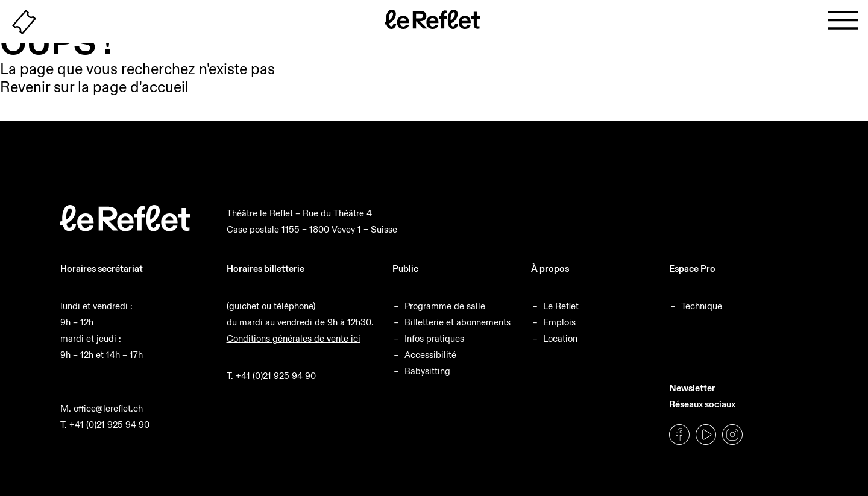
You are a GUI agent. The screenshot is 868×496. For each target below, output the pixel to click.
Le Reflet (561, 306)
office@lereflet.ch (108, 408)
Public (405, 268)
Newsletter (692, 388)
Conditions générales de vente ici (294, 338)
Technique (702, 306)
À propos (550, 268)
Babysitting (427, 371)
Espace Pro (692, 268)
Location (560, 338)
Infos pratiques (434, 338)
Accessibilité (430, 355)
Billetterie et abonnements (458, 322)
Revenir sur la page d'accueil (94, 87)
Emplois (559, 322)
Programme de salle (445, 306)
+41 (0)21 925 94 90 (109, 425)
